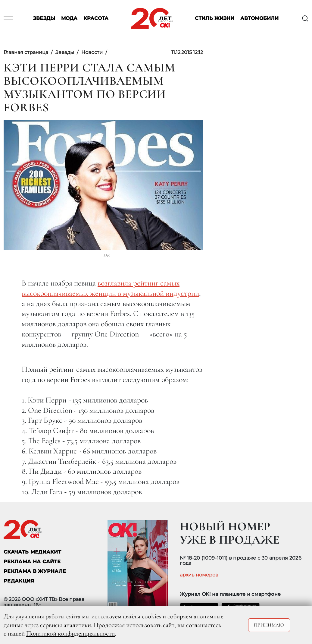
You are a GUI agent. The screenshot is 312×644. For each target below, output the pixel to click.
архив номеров (199, 575)
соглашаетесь (204, 625)
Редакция (19, 581)
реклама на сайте (32, 562)
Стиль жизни (215, 19)
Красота (96, 19)
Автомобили (259, 19)
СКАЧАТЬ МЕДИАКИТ (32, 552)
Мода (69, 19)
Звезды (44, 19)
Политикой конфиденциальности (70, 633)
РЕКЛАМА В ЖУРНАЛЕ (35, 571)
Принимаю (269, 625)
